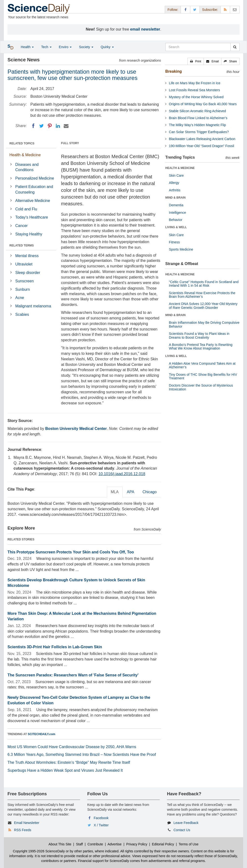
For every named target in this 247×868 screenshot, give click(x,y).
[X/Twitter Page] (195, 10)
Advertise (115, 844)
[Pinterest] (50, 126)
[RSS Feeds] (225, 10)
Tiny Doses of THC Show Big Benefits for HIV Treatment (203, 376)
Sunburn (23, 289)
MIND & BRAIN (175, 198)
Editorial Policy (163, 844)
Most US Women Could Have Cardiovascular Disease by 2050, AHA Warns (72, 747)
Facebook (101, 818)
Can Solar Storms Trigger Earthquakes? (199, 132)
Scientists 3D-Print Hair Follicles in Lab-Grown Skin (55, 647)
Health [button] (27, 47)
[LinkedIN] (58, 126)
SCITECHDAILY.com (41, 734)
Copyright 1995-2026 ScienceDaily (39, 851)
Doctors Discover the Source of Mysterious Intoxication (201, 387)
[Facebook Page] (185, 10)
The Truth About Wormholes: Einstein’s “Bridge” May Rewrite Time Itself (69, 762)
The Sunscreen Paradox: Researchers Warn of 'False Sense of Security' (73, 675)
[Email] (66, 126)
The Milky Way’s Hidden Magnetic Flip (197, 125)
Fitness (174, 242)
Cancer (21, 226)
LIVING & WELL (176, 227)
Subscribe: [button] (210, 10)
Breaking (173, 71)
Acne (20, 298)
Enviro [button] (65, 47)
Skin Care (176, 175)
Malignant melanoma (33, 306)
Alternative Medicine (33, 201)
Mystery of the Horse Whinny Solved (196, 97)
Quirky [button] (107, 47)
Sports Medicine (181, 249)
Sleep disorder (28, 273)
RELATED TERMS (22, 246)
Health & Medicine (25, 155)
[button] (196, 61)
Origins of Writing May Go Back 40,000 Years (203, 104)
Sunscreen (24, 281)
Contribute (95, 844)
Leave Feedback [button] (186, 823)
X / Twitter (101, 825)
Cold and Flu (26, 209)
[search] (235, 47)
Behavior (175, 220)
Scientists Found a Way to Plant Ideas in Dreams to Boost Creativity (199, 335)
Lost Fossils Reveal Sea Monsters (194, 90)
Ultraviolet (24, 264)
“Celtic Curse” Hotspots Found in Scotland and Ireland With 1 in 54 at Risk (204, 284)
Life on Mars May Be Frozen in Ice (195, 83)
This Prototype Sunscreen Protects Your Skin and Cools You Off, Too (71, 552)
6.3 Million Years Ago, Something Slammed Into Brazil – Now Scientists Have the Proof (82, 755)
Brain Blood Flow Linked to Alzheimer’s (198, 118)
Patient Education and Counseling (34, 189)
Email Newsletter (27, 823)
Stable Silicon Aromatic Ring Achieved (197, 111)
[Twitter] (41, 126)
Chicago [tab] (150, 492)
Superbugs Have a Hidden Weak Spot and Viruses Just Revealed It (65, 770)
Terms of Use (188, 844)
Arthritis (175, 190)
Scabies (22, 314)
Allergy (174, 183)
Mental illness (27, 256)
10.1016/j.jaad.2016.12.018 (122, 474)
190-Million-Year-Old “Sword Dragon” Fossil (201, 146)
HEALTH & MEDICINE (180, 168)
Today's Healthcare (32, 217)
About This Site (60, 844)
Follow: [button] (173, 10)
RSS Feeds (23, 830)
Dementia (176, 205)
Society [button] (86, 47)
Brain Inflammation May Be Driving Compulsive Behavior (204, 324)
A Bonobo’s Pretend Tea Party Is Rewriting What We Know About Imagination (201, 347)
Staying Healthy (29, 234)
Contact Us (182, 830)
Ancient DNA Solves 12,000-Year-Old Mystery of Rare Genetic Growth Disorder (203, 306)
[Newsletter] (235, 10)
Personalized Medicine (35, 178)
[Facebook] (33, 126)
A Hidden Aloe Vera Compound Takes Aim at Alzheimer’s (202, 365)
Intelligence (177, 213)
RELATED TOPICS (22, 143)
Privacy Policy (137, 844)
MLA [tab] (115, 492)
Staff (79, 844)
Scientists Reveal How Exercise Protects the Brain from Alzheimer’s (202, 295)
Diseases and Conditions (27, 167)
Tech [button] (46, 47)
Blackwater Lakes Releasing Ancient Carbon (202, 139)
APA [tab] (131, 492)
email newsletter (145, 29)
